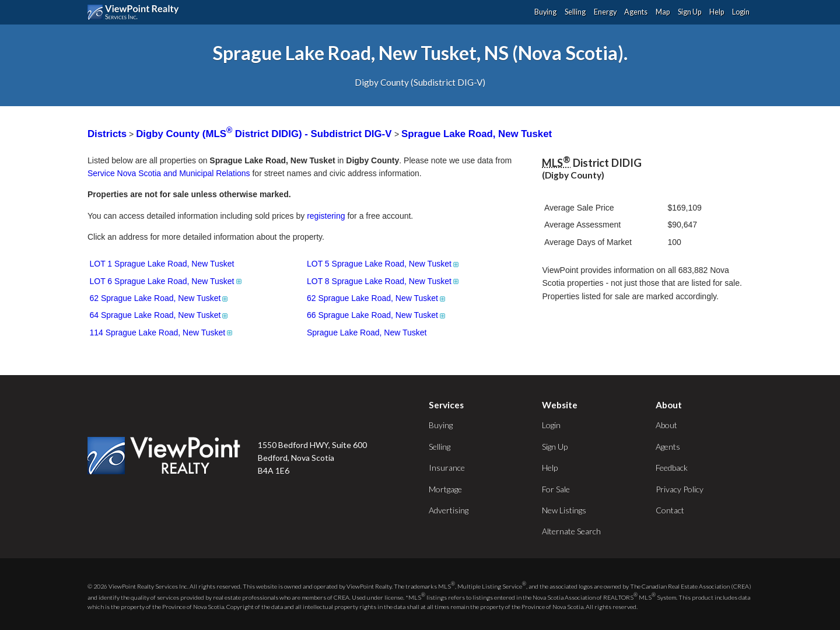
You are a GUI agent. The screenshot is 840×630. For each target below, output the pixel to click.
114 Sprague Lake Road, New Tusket (162, 332)
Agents (636, 12)
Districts (107, 134)
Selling (575, 12)
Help (717, 12)
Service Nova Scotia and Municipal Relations (169, 173)
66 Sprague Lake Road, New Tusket (377, 315)
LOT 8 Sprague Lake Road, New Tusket (384, 281)
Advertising (449, 510)
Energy (605, 12)
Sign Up (689, 12)
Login (741, 12)
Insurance (447, 468)
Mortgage (445, 489)
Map (663, 12)
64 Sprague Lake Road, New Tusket (160, 315)
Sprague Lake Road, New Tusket (477, 134)
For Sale (556, 489)
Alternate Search (571, 531)
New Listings (564, 510)
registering (326, 216)
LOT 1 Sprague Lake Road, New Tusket (162, 264)
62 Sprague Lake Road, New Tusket (160, 298)
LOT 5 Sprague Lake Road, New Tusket (384, 264)
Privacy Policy (680, 489)
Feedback (672, 468)
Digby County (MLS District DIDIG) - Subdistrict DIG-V (265, 134)
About (666, 425)
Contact (670, 510)
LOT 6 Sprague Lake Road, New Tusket (167, 281)
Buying (545, 12)
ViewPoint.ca (136, 12)
